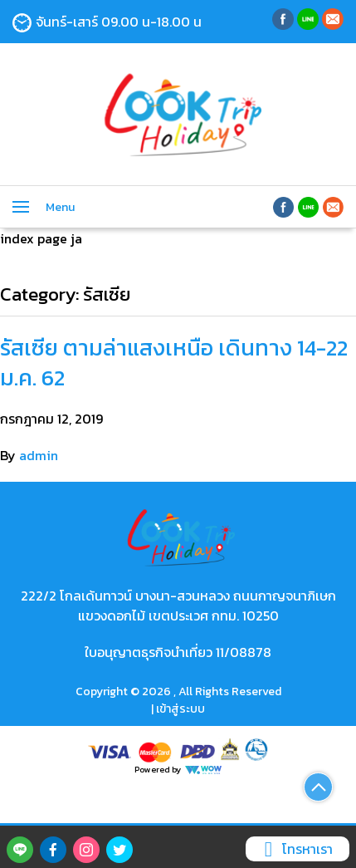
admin (39, 455)
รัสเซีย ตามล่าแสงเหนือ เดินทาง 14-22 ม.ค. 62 (174, 362)
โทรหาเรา (295, 849)
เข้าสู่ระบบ (180, 709)
